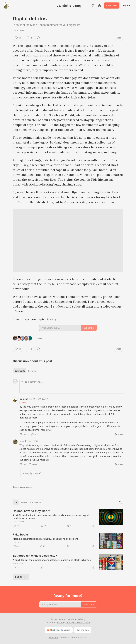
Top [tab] (16, 502)
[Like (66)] (16, 546)
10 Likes (38, 338)
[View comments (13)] (43, 526)
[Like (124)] (17, 567)
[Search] (93, 5)
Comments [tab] (20, 371)
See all (21, 577)
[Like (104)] (17, 526)
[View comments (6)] (29, 38)
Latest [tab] (24, 502)
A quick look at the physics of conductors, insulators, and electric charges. (52, 560)
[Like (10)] (18, 38)
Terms (69, 622)
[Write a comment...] (71, 386)
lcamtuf (24, 399)
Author (23, 403)
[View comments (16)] (43, 546)
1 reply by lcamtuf (32, 473)
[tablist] (26, 371)
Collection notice (82, 622)
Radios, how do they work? (31, 511)
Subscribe (112, 5)
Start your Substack (58, 630)
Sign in (127, 5)
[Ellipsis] (122, 399)
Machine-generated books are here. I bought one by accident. (46, 539)
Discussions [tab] (36, 502)
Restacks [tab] (32, 371)
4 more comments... (22, 487)
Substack (54, 638)
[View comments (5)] (43, 567)
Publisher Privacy (76, 619)
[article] (68, 518)
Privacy (60, 622)
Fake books (21, 535)
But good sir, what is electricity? (35, 556)
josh (22, 441)
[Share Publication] (100, 5)
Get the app (83, 630)
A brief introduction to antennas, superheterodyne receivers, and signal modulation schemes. (51, 517)
